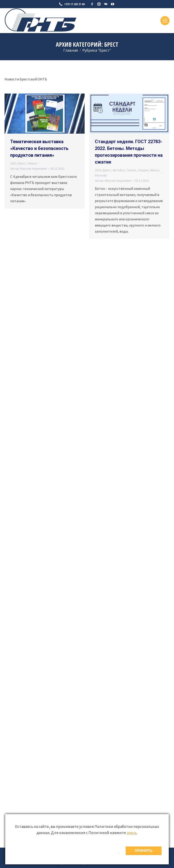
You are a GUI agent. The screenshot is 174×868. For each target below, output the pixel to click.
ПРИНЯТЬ (144, 851)
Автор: (29, 169)
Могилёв (101, 175)
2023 (13, 163)
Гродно (143, 170)
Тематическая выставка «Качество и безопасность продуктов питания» (39, 148)
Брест (22, 163)
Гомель (132, 170)
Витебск (119, 170)
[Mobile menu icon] (165, 21)
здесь (132, 833)
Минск (33, 163)
